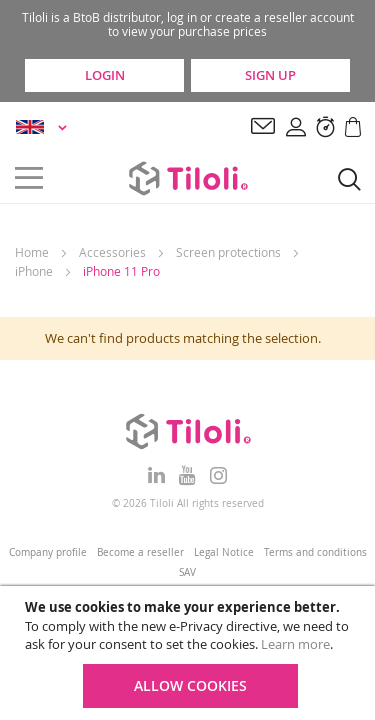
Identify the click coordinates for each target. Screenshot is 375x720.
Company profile (48, 552)
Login (105, 75)
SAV (187, 572)
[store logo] (188, 178)
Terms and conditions (315, 552)
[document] (190, 653)
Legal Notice (224, 552)
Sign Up (270, 75)
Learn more (295, 644)
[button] (44, 127)
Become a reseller (140, 552)
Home (32, 252)
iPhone (34, 271)
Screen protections (228, 252)
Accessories (112, 252)
